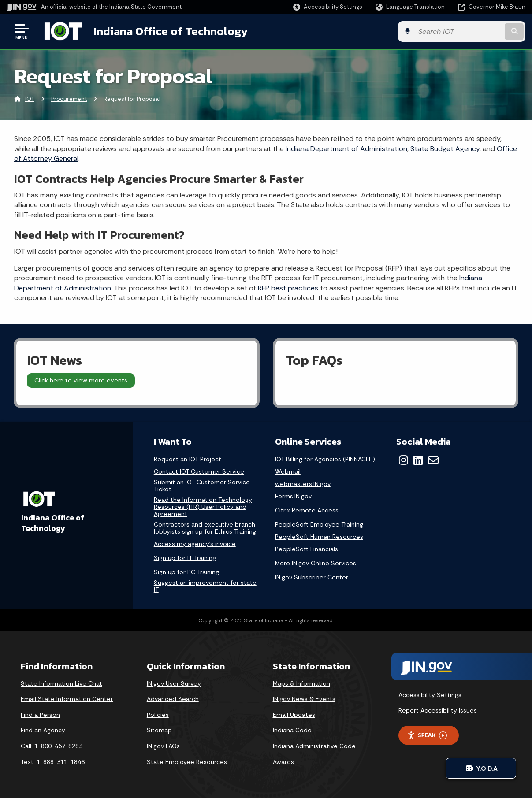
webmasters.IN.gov (303, 484)
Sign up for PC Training (186, 572)
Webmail (288, 471)
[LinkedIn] (418, 460)
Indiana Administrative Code (314, 746)
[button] (328, 7)
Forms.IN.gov (293, 496)
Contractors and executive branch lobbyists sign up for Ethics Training (205, 528)
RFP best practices (288, 288)
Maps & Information (301, 683)
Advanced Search (173, 699)
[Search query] (467, 32)
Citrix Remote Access (307, 510)
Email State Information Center (67, 699)
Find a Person (40, 714)
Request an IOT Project (188, 459)
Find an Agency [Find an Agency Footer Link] (43, 730)
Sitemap (159, 730)
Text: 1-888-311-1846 (53, 761)
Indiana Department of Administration (346, 148)
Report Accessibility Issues (438, 710)
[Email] (433, 460)
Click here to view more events (81, 380)
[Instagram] (404, 460)
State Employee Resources (187, 761)
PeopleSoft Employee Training (319, 524)
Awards (283, 761)
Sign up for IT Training (185, 557)
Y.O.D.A (481, 768)
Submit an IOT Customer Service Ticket (202, 485)
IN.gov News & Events (304, 699)
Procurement (69, 99)
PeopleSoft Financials (307, 549)
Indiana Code (292, 730)
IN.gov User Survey (174, 683)
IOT (30, 99)
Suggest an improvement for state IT (205, 586)
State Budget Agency (445, 148)
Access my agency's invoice (195, 544)
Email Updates (294, 714)
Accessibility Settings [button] (430, 694)
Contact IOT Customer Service (199, 471)
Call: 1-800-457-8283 (52, 746)
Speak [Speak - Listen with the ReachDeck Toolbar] (427, 735)
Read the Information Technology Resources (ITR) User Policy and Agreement (203, 507)
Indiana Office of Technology (170, 31)
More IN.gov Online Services (316, 563)
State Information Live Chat (61, 683)
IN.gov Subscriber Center (312, 577)
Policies (158, 714)
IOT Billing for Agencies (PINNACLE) (325, 459)
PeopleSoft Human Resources (319, 536)
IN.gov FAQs (163, 746)
